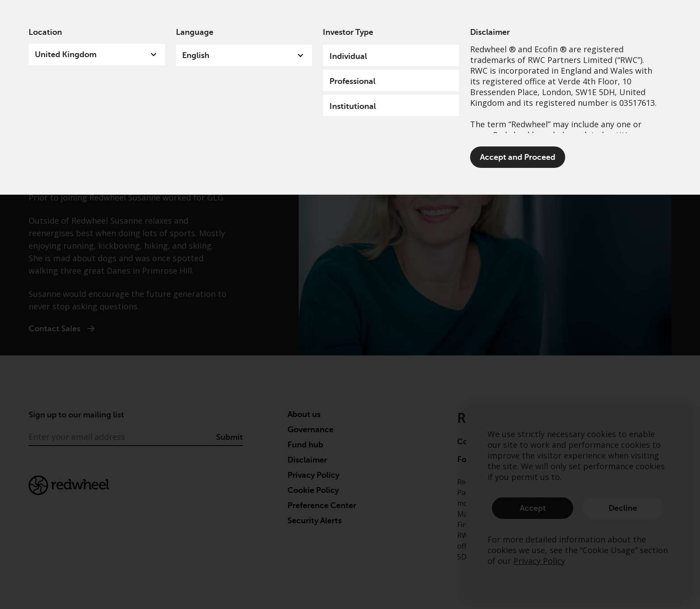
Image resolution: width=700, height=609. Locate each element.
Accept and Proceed (518, 157)
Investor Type (348, 32)
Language (195, 32)
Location (45, 32)
